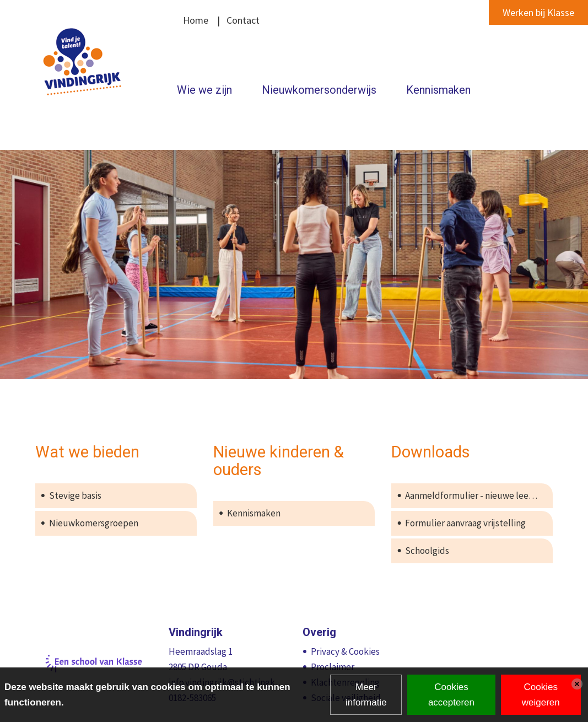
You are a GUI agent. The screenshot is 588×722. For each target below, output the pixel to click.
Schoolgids (427, 551)
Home (196, 20)
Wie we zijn (204, 90)
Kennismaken (438, 90)
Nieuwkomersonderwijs (319, 90)
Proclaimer (333, 667)
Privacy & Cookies (345, 651)
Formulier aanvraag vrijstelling (465, 523)
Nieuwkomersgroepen (94, 523)
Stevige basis (75, 495)
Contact (243, 20)
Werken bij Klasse (538, 12)
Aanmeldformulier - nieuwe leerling (476, 495)
